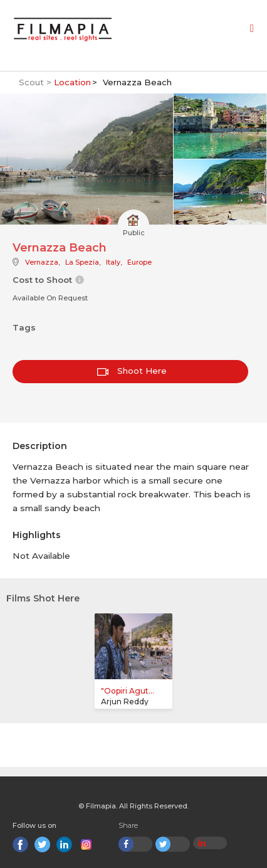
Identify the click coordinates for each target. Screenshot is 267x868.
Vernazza (42, 262)
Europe (139, 262)
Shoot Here (132, 371)
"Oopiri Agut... (128, 691)
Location (72, 82)
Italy (113, 262)
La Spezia (82, 262)
